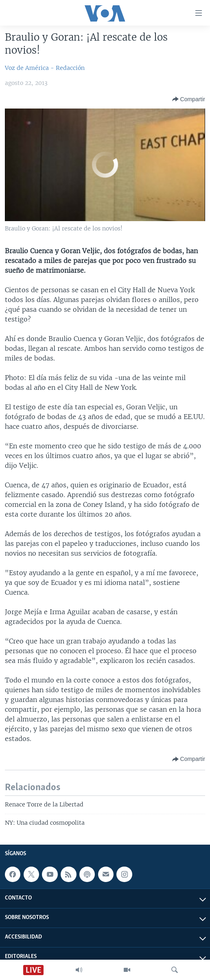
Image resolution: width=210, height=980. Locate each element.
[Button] (189, 99)
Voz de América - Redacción (45, 68)
